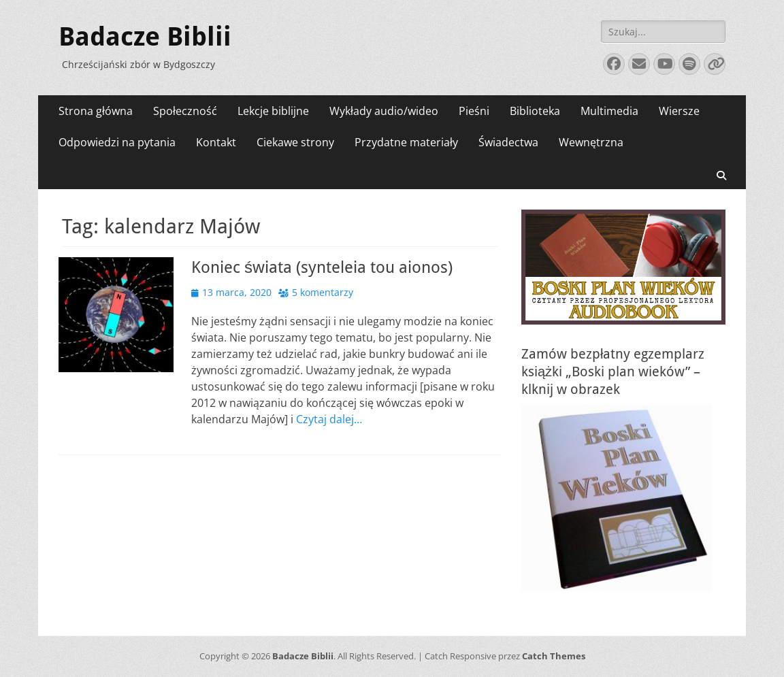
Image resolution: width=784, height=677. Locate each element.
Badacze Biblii (145, 37)
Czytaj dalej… (329, 419)
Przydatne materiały (406, 142)
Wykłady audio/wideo (384, 111)
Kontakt (216, 142)
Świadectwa (508, 142)
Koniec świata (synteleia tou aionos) (322, 267)
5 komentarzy (323, 292)
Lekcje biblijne (273, 111)
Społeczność (185, 111)
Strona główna (96, 111)
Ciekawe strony (295, 142)
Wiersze (679, 111)
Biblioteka (535, 111)
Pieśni (474, 111)
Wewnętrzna (591, 142)
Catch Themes (554, 656)
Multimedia (609, 111)
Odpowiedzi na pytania (117, 142)
